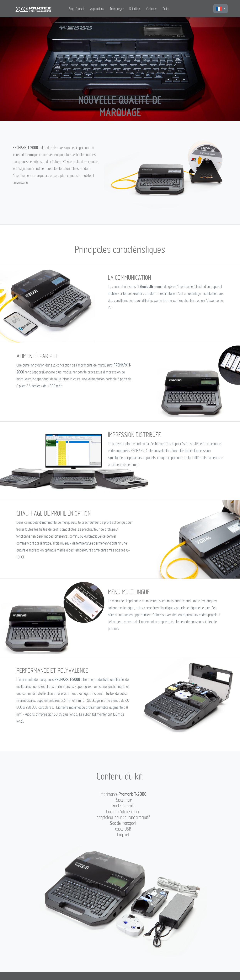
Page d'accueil (77, 9)
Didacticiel (135, 9)
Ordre (166, 9)
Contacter (152, 9)
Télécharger (117, 9)
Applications (97, 9)
